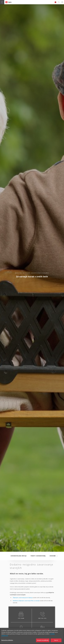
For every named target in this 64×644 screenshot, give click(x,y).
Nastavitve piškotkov (7, 642)
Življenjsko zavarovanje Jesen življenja (23, 598)
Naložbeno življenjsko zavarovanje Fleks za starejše (26, 601)
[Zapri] (61, 632)
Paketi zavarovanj (38, 556)
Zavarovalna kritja (19, 556)
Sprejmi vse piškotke (43, 642)
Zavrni (56, 642)
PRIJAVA (62, 2)
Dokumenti (54, 556)
